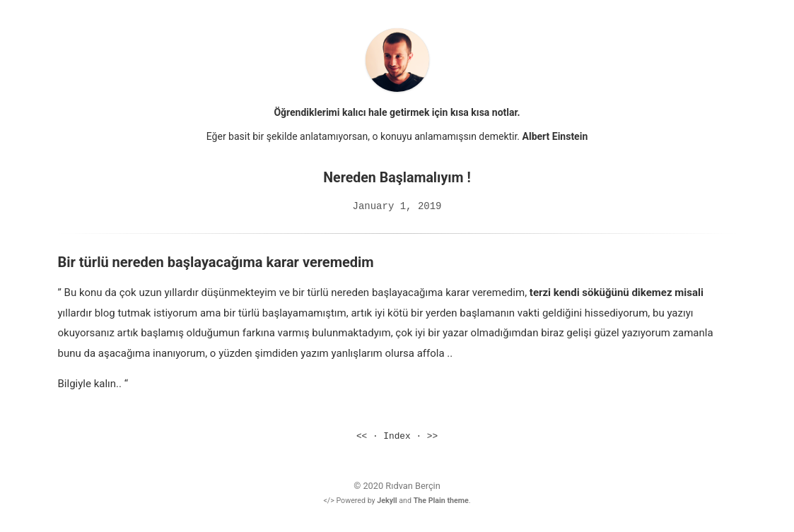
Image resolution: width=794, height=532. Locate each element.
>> (432, 436)
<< (362, 436)
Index (397, 436)
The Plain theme (441, 500)
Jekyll (387, 500)
